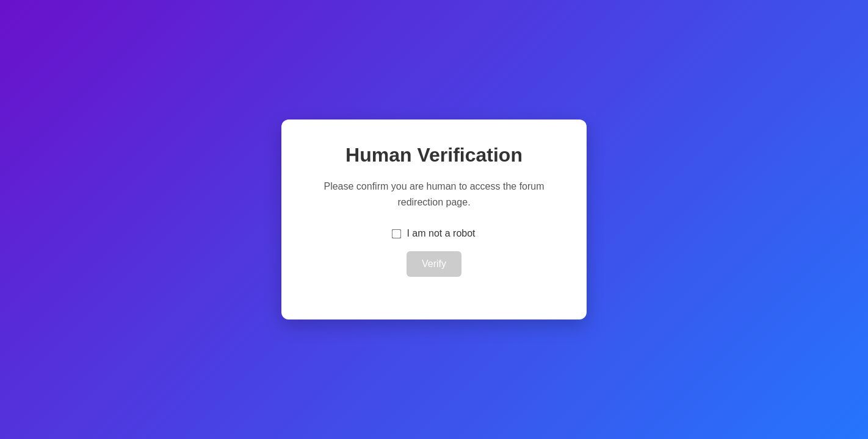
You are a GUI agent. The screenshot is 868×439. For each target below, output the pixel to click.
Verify (434, 264)
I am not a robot (441, 233)
